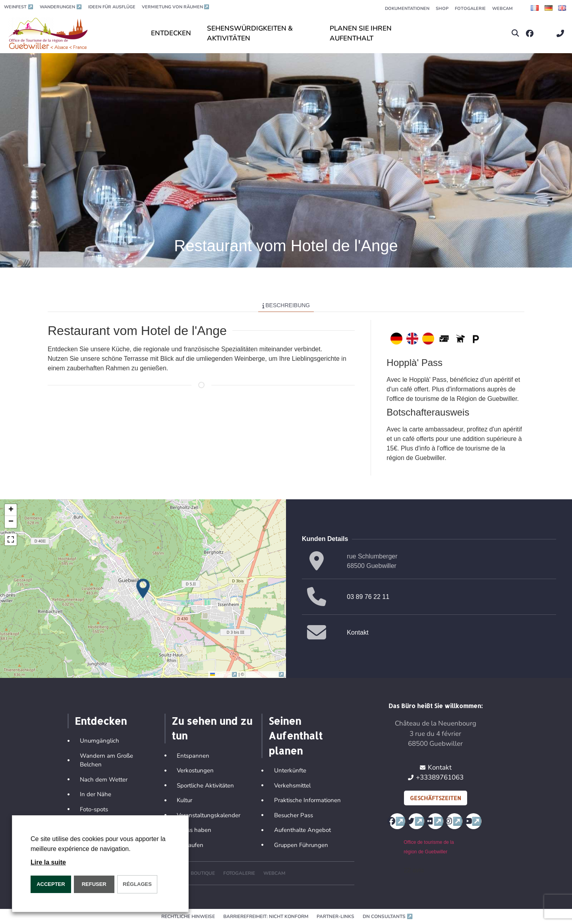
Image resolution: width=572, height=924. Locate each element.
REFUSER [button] (94, 884)
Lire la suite (48, 862)
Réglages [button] (137, 884)
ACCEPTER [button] (51, 884)
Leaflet (224, 674)
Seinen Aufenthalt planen (296, 736)
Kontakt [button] (357, 632)
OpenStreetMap (265, 674)
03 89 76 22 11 (368, 597)
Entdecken (101, 721)
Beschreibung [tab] (286, 305)
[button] (515, 34)
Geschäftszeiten (436, 798)
